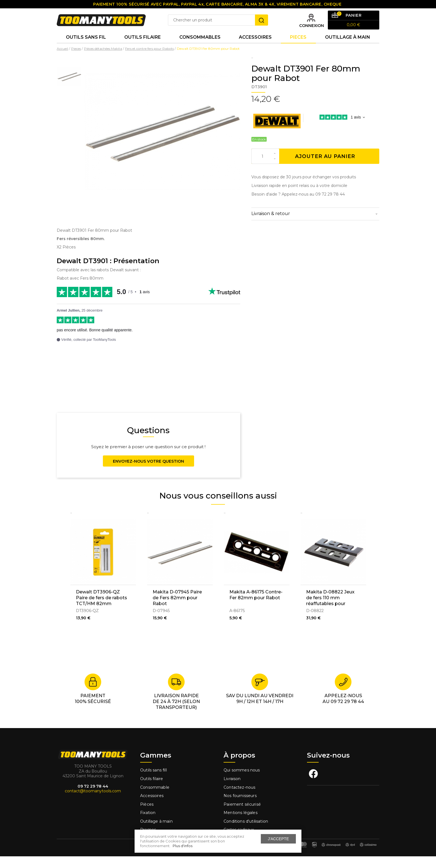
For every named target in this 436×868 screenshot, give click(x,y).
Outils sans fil (86, 47)
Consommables (200, 47)
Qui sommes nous (242, 782)
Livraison (232, 790)
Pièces (147, 816)
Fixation (148, 824)
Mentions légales (241, 824)
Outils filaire (152, 790)
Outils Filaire (143, 47)
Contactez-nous (239, 799)
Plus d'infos (183, 846)
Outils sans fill (153, 782)
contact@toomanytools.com (93, 803)
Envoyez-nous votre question (148, 473)
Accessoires (255, 47)
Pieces (298, 47)
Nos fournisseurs (240, 807)
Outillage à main (348, 47)
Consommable (155, 799)
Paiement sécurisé (242, 816)
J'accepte (278, 839)
